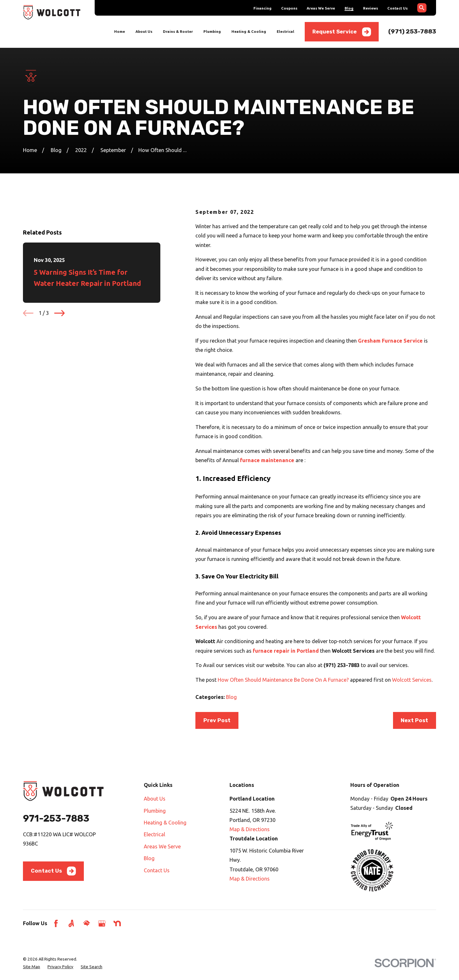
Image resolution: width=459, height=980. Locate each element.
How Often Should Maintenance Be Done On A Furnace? (283, 680)
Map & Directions (250, 829)
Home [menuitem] (120, 31)
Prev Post (217, 720)
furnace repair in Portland (286, 651)
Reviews (371, 8)
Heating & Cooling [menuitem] (249, 31)
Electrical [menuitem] (285, 31)
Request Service (342, 32)
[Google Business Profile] (102, 923)
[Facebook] (56, 923)
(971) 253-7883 (412, 31)
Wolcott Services (412, 680)
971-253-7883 (56, 818)
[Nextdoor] (117, 923)
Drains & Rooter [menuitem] (178, 31)
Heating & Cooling (165, 823)
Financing (262, 8)
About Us (155, 799)
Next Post (414, 720)
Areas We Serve (321, 8)
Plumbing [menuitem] (212, 31)
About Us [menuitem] (144, 31)
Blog (349, 8)
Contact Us (397, 8)
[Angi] (71, 923)
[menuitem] (32, 967)
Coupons (289, 8)
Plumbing (155, 811)
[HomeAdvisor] (87, 923)
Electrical (154, 834)
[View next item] (59, 313)
